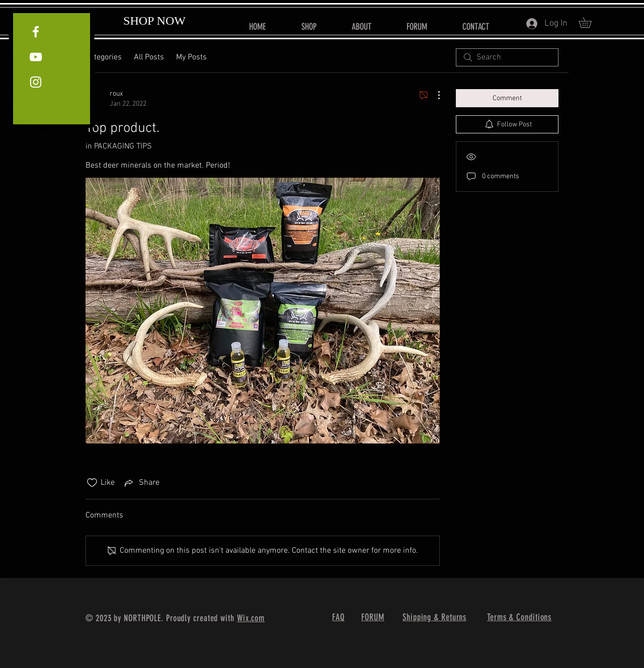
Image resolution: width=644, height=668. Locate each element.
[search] (507, 57)
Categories (104, 57)
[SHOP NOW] (154, 21)
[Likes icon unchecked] (92, 483)
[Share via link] (141, 483)
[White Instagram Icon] (36, 82)
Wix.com (251, 618)
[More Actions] (434, 95)
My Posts (191, 57)
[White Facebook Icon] (36, 32)
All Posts (149, 57)
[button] (590, 22)
